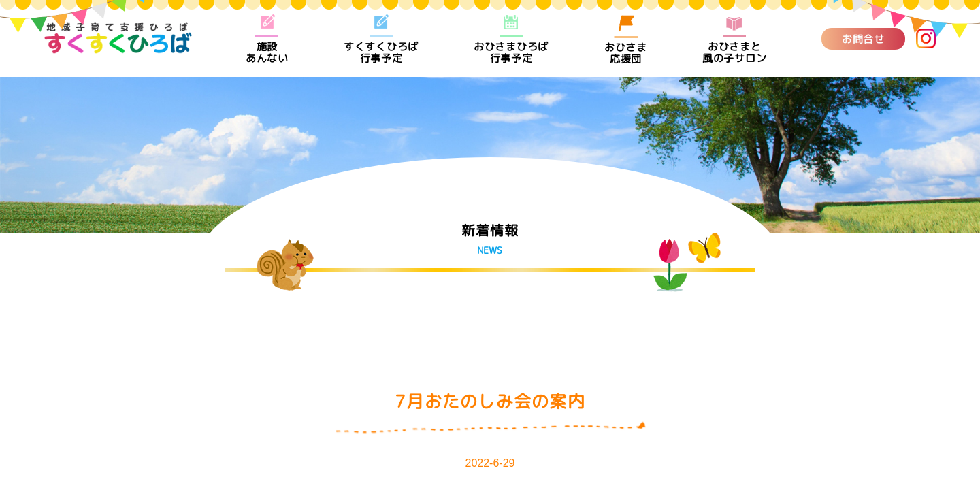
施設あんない (267, 39)
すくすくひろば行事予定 (381, 39)
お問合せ (863, 38)
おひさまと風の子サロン (735, 39)
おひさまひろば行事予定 (511, 39)
